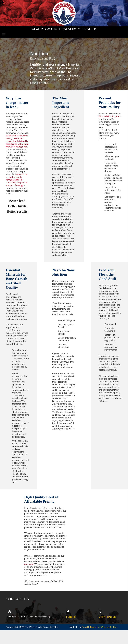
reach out (29, 564)
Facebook (71, 617)
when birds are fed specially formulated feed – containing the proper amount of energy (16, 180)
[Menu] (4, 35)
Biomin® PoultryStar (109, 116)
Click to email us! (107, 617)
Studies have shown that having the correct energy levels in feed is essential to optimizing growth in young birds (18, 141)
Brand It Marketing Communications (100, 627)
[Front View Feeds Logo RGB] (64, 13)
